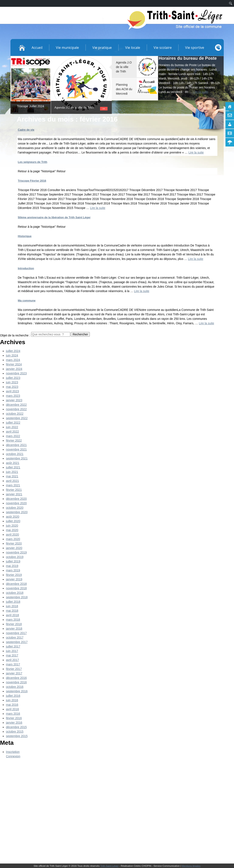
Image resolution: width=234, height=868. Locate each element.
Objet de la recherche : (15, 335)
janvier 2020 (14, 548)
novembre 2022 (16, 409)
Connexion (13, 756)
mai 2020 (12, 530)
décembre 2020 (16, 499)
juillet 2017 (13, 646)
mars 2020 (13, 539)
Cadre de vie (26, 130)
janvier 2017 (14, 673)
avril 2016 (12, 709)
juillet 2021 (13, 467)
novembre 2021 (16, 449)
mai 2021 (12, 476)
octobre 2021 (15, 454)
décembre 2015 (16, 727)
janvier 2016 (14, 723)
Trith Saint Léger (109, 866)
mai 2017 (12, 655)
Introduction (26, 268)
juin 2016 (12, 700)
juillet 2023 (13, 378)
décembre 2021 (16, 445)
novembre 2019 (16, 552)
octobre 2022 (15, 414)
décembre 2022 (16, 405)
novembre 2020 (16, 503)
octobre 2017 (15, 638)
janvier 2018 (14, 629)
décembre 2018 (16, 584)
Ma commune (27, 301)
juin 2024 (12, 355)
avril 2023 (12, 391)
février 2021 (14, 490)
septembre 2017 (17, 642)
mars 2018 (13, 620)
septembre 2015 (17, 736)
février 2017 (14, 669)
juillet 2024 (13, 351)
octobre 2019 (15, 557)
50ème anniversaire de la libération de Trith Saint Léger (54, 217)
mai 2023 (12, 387)
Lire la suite (98, 208)
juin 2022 (12, 427)
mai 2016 (12, 705)
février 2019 (14, 575)
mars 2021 (13, 485)
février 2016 (14, 718)
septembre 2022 (17, 418)
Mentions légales (191, 866)
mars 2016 (13, 714)
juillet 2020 (13, 521)
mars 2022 (13, 436)
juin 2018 (12, 606)
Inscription (13, 752)
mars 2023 (13, 396)
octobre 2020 (15, 508)
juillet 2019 (13, 561)
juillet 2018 (13, 602)
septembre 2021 (17, 458)
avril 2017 (12, 660)
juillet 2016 (13, 696)
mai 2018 (12, 611)
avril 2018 (12, 615)
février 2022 (14, 441)
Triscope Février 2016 (32, 181)
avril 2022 (12, 432)
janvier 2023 (14, 400)
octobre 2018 (15, 593)
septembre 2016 (17, 691)
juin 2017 (12, 651)
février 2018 (14, 624)
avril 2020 (12, 535)
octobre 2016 (15, 687)
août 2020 (13, 517)
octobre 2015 (15, 732)
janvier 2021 (14, 494)
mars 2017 (13, 664)
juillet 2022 (13, 423)
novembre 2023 (16, 373)
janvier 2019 (14, 579)
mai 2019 (12, 566)
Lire (104, 109)
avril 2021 (12, 481)
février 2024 (14, 364)
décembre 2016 (16, 678)
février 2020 (14, 543)
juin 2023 (12, 382)
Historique (25, 236)
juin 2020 (12, 526)
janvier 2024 (14, 369)
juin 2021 (12, 472)
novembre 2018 (16, 588)
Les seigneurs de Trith (33, 162)
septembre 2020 (17, 512)
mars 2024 (13, 360)
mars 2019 (13, 570)
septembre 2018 (17, 597)
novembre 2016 (16, 682)
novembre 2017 (16, 633)
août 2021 (13, 463)
